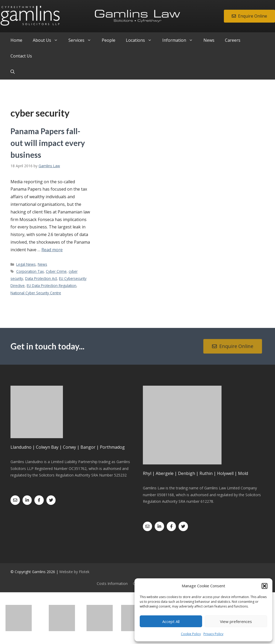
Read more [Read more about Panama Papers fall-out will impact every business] (52, 250)
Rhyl (147, 473)
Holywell (225, 473)
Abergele (165, 473)
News (209, 40)
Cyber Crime (56, 271)
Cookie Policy (191, 634)
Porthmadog (112, 447)
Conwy (69, 447)
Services (82, 40)
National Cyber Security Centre (36, 293)
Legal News (26, 264)
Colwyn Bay (47, 447)
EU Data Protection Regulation (52, 286)
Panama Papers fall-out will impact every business (48, 143)
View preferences (236, 621)
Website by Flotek (74, 572)
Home (16, 40)
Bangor (88, 447)
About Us (48, 40)
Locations (141, 40)
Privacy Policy (213, 634)
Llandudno (21, 447)
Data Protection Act (41, 278)
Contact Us (21, 56)
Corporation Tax (30, 271)
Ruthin (206, 473)
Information (180, 40)
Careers (233, 40)
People (109, 40)
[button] (265, 586)
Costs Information (112, 583)
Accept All (171, 621)
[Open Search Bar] (13, 72)
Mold (243, 473)
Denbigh (187, 473)
